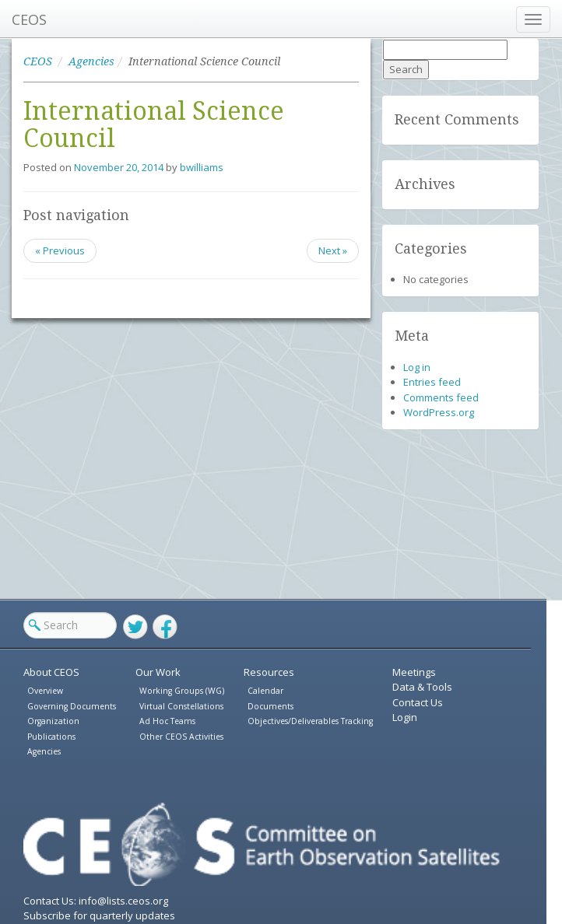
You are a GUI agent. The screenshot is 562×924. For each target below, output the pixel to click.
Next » (333, 250)
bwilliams (202, 167)
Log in (417, 367)
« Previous (60, 250)
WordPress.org (439, 412)
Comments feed (441, 397)
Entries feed (432, 382)
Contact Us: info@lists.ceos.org (96, 901)
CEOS (29, 19)
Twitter (135, 627)
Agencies (91, 61)
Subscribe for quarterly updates (99, 915)
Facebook (165, 627)
